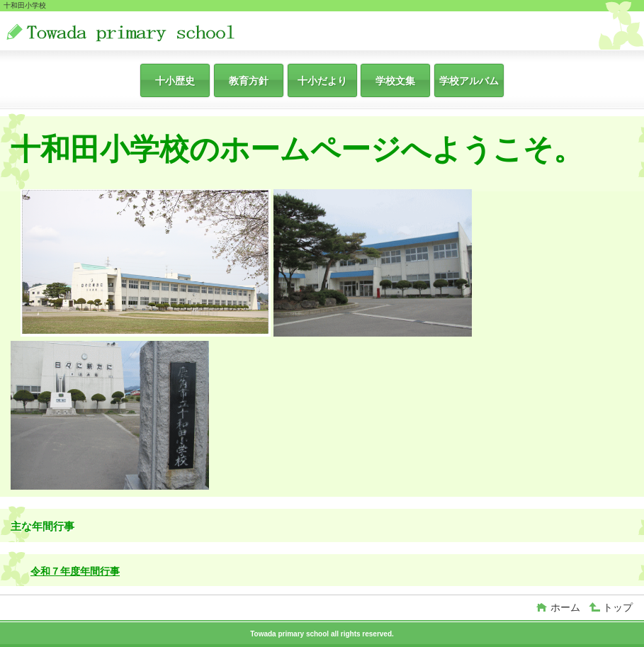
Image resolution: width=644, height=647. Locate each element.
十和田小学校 (147, 32)
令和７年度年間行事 (75, 571)
